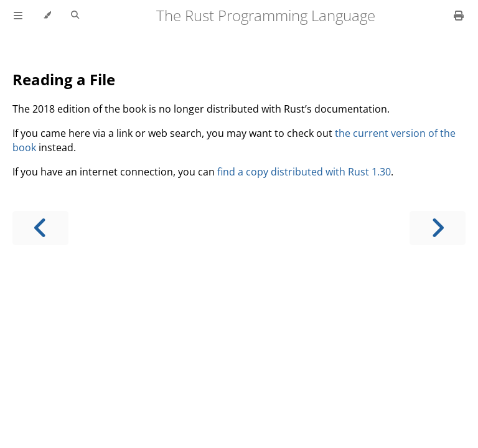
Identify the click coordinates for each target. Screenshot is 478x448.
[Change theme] (47, 16)
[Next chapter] (438, 228)
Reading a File (64, 79)
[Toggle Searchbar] (75, 16)
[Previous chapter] (40, 228)
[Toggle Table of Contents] (18, 16)
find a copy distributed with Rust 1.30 (304, 172)
